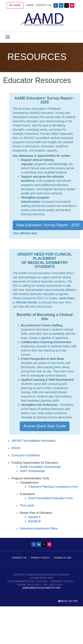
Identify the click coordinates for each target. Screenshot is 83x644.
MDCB (16, 448)
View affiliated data (25, 233)
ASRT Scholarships (32, 471)
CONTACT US (44, 5)
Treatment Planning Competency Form (53, 487)
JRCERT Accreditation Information (34, 441)
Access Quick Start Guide (45, 426)
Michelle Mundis (26, 302)
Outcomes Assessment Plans (39, 528)
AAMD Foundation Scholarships (40, 467)
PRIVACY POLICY (40, 558)
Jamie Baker (67, 298)
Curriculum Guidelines (26, 455)
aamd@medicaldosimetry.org (42, 588)
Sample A (34, 517)
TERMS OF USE (63, 558)
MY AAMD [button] (15, 5)
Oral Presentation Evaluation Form (50, 498)
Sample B (34, 521)
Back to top (68, 601)
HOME (30, 5)
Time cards (27, 505)
